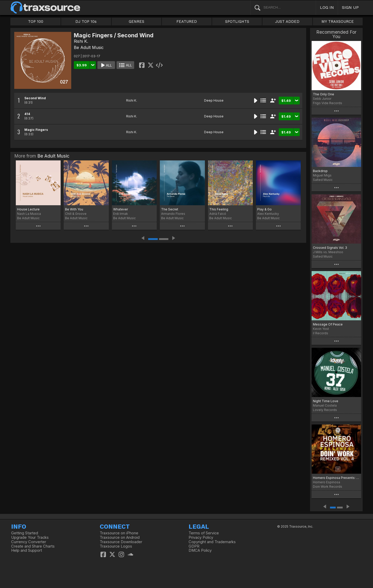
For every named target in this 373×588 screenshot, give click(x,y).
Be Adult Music (89, 47)
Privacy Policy (201, 537)
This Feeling (219, 209)
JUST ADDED (287, 22)
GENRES (137, 22)
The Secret (170, 209)
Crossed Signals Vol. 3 (330, 248)
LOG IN (327, 7)
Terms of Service (204, 533)
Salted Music (323, 180)
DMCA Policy (200, 550)
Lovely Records (325, 410)
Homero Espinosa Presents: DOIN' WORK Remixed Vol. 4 (336, 478)
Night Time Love (326, 401)
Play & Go (264, 209)
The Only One (324, 94)
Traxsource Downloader (121, 542)
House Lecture (28, 209)
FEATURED (187, 22)
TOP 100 (36, 22)
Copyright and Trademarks (212, 542)
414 (27, 114)
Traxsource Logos (116, 546)
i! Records (321, 333)
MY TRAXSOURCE (338, 22)
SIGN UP (350, 7)
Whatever (121, 209)
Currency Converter (29, 542)
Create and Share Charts (33, 546)
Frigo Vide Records (328, 103)
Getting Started (25, 533)
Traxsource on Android (120, 537)
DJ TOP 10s (86, 22)
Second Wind (35, 98)
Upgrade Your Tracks (30, 537)
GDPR (194, 546)
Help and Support (27, 550)
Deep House (214, 100)
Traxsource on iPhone (119, 533)
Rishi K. (81, 41)
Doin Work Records (328, 487)
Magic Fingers (36, 130)
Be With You (74, 209)
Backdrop (320, 171)
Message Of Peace (328, 324)
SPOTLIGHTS (237, 22)
